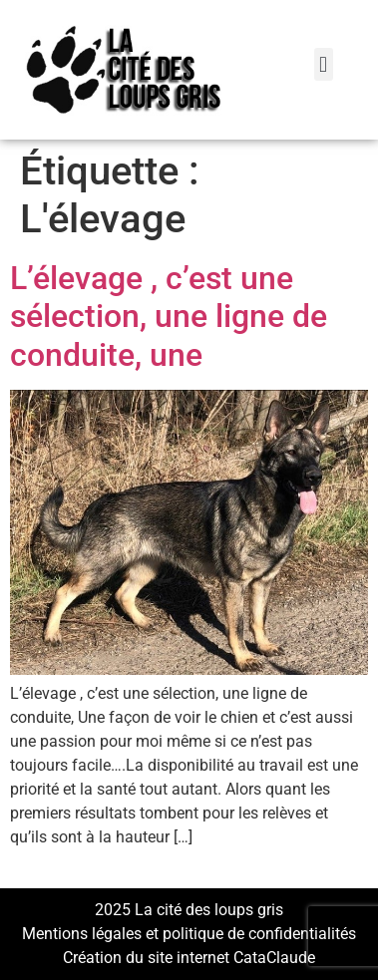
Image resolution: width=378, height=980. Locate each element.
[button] (324, 64)
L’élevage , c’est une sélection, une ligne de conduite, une (169, 317)
